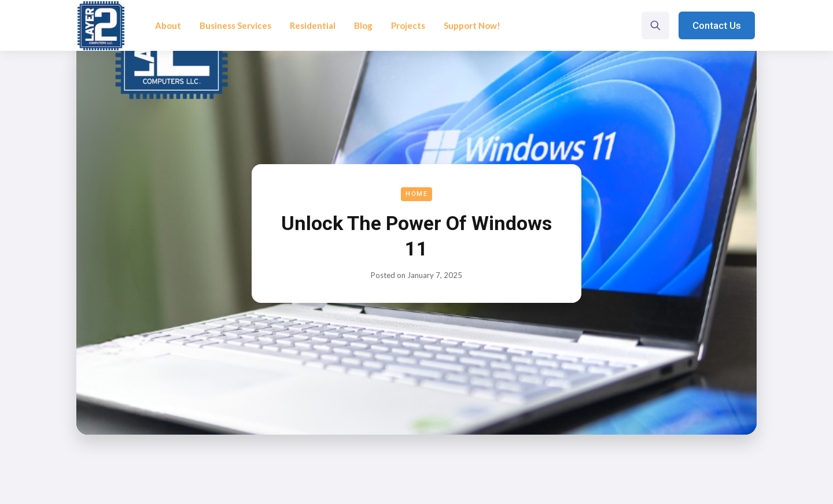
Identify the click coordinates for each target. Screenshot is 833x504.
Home (417, 194)
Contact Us (717, 25)
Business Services (235, 25)
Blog (363, 25)
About (168, 25)
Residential (313, 25)
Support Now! (472, 25)
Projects (408, 25)
